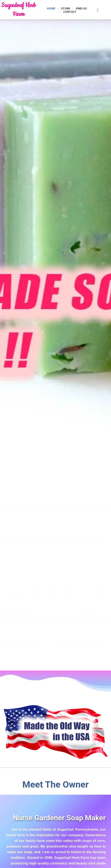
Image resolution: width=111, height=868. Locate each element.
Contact (70, 12)
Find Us (81, 8)
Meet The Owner (55, 784)
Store (66, 8)
